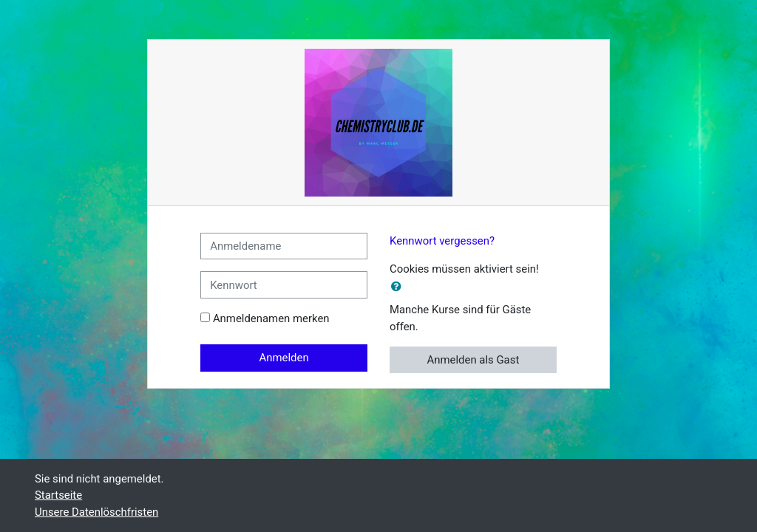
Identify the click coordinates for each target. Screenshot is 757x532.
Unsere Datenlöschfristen (96, 512)
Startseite (58, 495)
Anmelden (284, 358)
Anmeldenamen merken (271, 318)
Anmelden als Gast (473, 360)
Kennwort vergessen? (442, 241)
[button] (399, 287)
